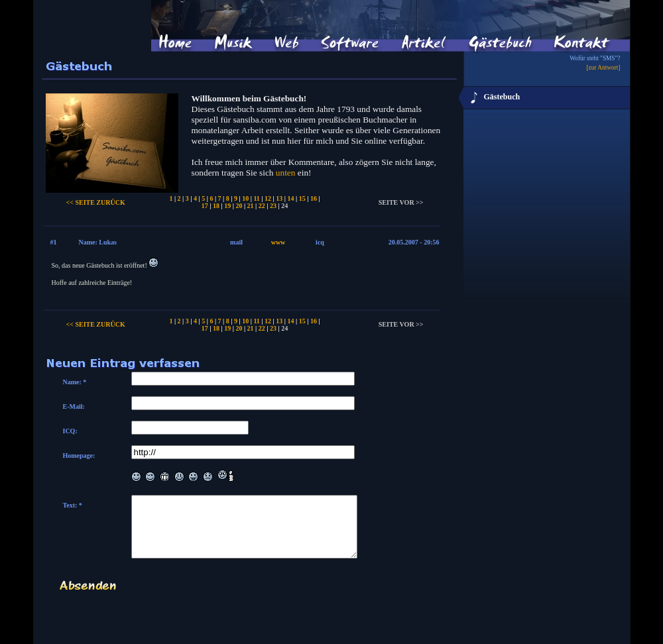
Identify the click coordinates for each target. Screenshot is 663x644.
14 (290, 198)
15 (302, 198)
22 (262, 206)
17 (205, 206)
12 (268, 198)
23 (273, 206)
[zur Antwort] (603, 68)
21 (251, 206)
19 (227, 206)
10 (245, 198)
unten (286, 173)
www (278, 242)
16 (314, 198)
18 (216, 206)
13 (279, 198)
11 (256, 198)
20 (239, 206)
